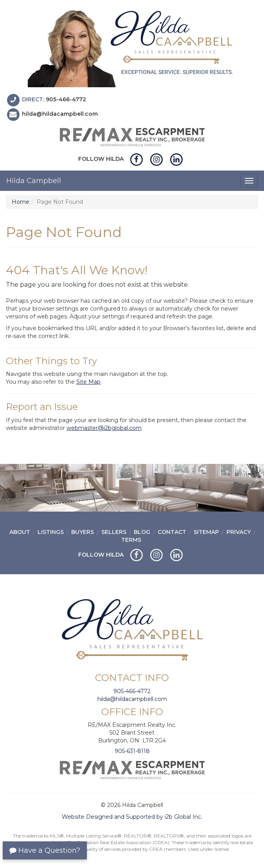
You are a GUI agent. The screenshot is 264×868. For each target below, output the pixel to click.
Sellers (114, 532)
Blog (142, 532)
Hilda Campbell (34, 181)
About (20, 532)
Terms (131, 540)
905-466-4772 (66, 99)
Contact (172, 532)
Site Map (88, 382)
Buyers (83, 532)
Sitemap (206, 532)
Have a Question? (45, 850)
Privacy (239, 532)
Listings (51, 532)
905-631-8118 (132, 751)
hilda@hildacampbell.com (60, 114)
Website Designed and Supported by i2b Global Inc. (132, 817)
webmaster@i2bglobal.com (104, 428)
